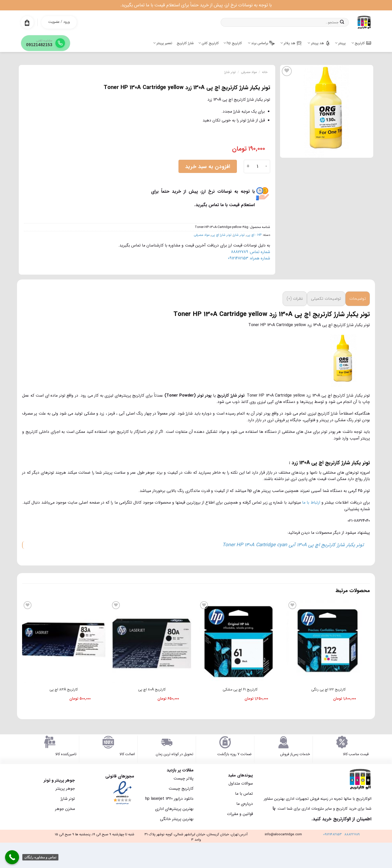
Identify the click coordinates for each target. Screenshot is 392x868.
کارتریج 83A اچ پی (64, 690)
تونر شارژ (230, 72)
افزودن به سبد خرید (208, 166)
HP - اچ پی (254, 235)
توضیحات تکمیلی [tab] (326, 299)
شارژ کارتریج (185, 43)
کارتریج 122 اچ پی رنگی (328, 690)
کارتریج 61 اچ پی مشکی (240, 690)
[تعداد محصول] (258, 166)
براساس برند (261, 43)
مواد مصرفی (249, 72)
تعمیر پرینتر (163, 43)
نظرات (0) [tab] (295, 299)
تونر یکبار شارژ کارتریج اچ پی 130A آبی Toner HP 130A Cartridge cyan (293, 545)
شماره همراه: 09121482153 (249, 258)
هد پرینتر (319, 43)
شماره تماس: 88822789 (251, 252)
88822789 (352, 834)
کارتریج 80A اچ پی (152, 690)
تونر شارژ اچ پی (221, 235)
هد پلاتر (291, 43)
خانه (265, 72)
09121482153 (332, 834)
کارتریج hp (233, 43)
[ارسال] (342, 22)
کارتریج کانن (209, 43)
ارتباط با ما (311, 502)
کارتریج (361, 43)
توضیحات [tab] (358, 299)
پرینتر (340, 43)
